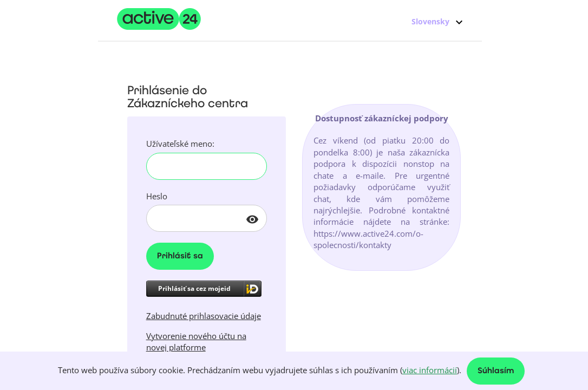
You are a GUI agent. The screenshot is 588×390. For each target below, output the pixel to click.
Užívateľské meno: (180, 144)
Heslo (157, 196)
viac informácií (430, 370)
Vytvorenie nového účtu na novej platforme (196, 342)
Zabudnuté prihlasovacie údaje (204, 316)
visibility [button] (252, 219)
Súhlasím (496, 371)
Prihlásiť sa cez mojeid (194, 288)
